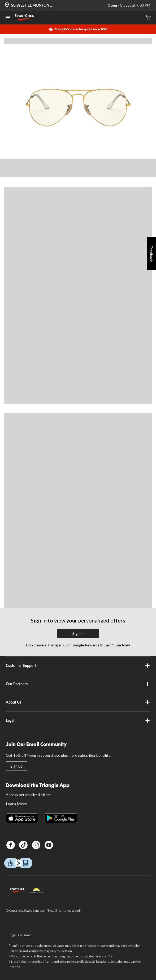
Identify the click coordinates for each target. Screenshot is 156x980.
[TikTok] (23, 845)
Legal (78, 721)
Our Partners (78, 684)
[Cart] (148, 18)
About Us (78, 702)
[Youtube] (49, 845)
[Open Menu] (8, 18)
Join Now (122, 645)
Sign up (16, 766)
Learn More (16, 804)
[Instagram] (36, 845)
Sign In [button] (78, 634)
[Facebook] (11, 845)
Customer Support (78, 666)
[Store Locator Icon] (7, 5)
